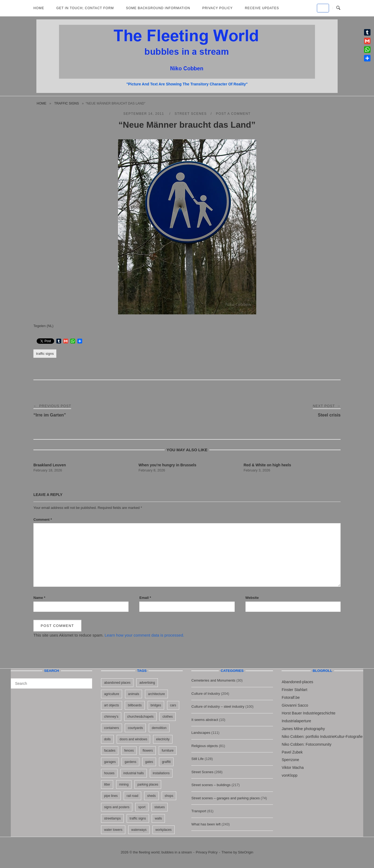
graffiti (166, 762)
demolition (159, 728)
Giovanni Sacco (295, 705)
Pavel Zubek (292, 752)
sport (142, 807)
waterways (139, 830)
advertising (147, 683)
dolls (107, 739)
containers (111, 728)
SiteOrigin (246, 852)
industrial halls (134, 773)
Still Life (198, 759)
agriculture (112, 694)
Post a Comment (233, 114)
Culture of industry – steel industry (218, 706)
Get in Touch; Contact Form (85, 8)
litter (107, 784)
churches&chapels (140, 717)
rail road (132, 796)
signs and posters (117, 807)
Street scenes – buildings (211, 785)
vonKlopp (289, 775)
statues (160, 807)
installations (161, 773)
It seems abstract (205, 720)
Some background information (158, 8)
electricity (163, 739)
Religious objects (205, 746)
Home (39, 8)
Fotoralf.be (291, 697)
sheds (151, 796)
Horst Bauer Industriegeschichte (308, 713)
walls (158, 818)
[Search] (86, 681)
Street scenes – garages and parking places (226, 798)
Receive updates (262, 8)
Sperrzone (290, 760)
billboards (135, 705)
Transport (199, 811)
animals (134, 694)
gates (149, 762)
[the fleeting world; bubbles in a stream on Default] (323, 8)
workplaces (164, 830)
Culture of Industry (206, 694)
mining (124, 784)
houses (109, 773)
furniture (168, 751)
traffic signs (66, 103)
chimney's (111, 717)
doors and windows (134, 739)
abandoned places (117, 683)
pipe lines (111, 796)
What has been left (206, 824)
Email (145, 598)
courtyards (135, 728)
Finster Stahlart (294, 690)
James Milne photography (303, 729)
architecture (156, 694)
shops (169, 796)
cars (173, 705)
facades (110, 751)
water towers (113, 830)
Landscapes (201, 733)
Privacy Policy (218, 8)
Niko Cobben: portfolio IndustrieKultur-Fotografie (322, 737)
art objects (111, 705)
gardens (130, 762)
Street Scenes (191, 114)
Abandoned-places (297, 682)
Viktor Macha (292, 768)
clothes (168, 717)
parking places (148, 784)
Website (252, 598)
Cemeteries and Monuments (213, 680)
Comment (43, 520)
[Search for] (51, 683)
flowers (148, 751)
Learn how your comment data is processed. (144, 635)
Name (39, 598)
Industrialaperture (296, 721)
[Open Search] (338, 8)
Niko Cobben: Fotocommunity (306, 744)
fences (129, 751)
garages (110, 762)
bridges (156, 705)
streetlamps (112, 818)
